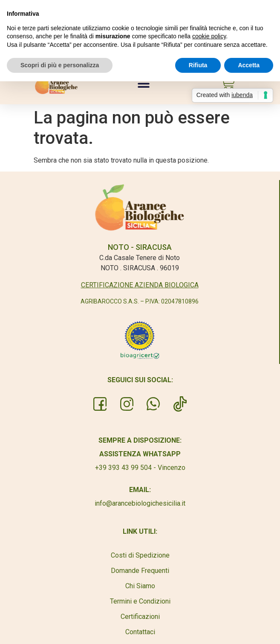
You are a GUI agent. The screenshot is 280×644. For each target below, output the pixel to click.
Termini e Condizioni (140, 601)
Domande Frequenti (140, 571)
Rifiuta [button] (198, 65)
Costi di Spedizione (140, 555)
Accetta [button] (249, 65)
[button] (144, 83)
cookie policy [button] (209, 36)
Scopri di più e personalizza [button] (60, 65)
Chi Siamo (140, 586)
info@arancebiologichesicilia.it (140, 503)
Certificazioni (140, 617)
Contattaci (140, 632)
